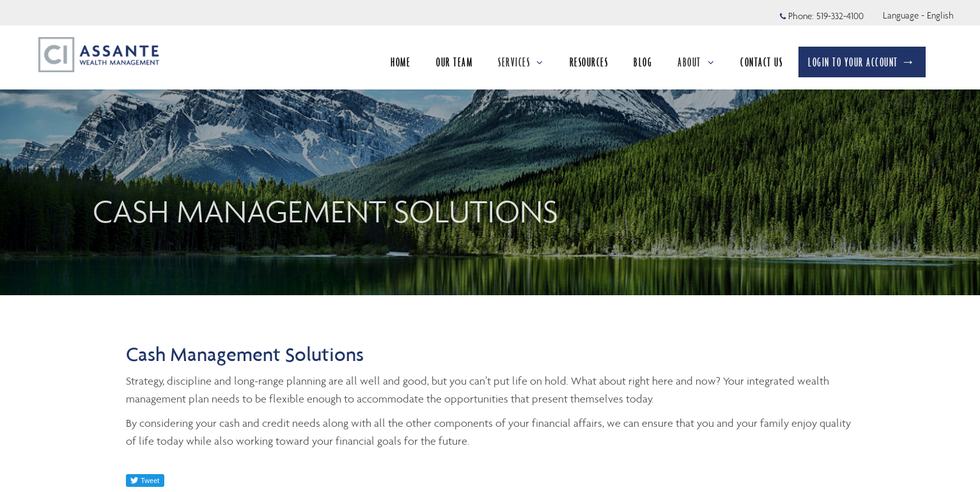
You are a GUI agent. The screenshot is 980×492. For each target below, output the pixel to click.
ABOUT (696, 62)
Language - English (918, 15)
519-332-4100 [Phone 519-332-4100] (840, 16)
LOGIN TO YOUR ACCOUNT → (862, 62)
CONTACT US (761, 62)
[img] (490, 148)
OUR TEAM (454, 62)
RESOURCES (589, 62)
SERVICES (521, 62)
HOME (401, 62)
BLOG (643, 62)
